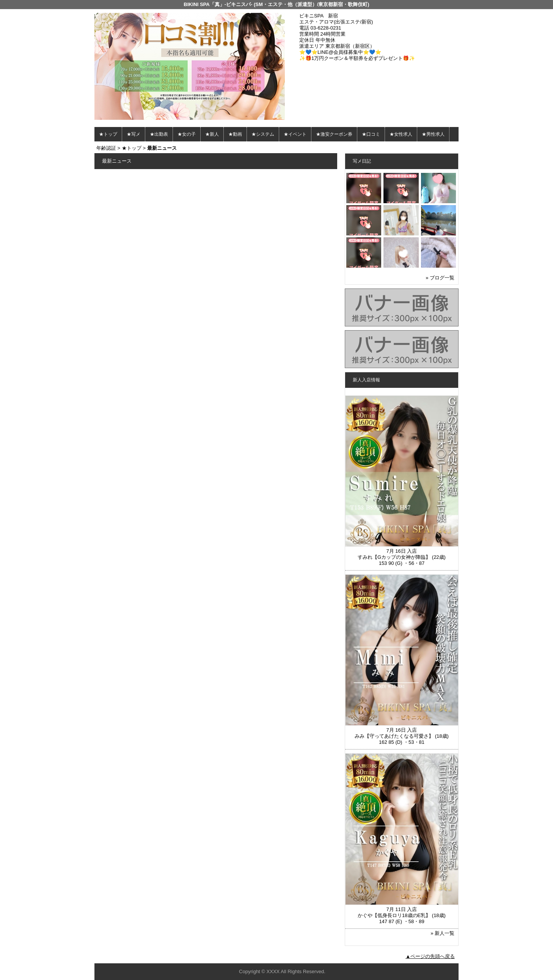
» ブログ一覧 (440, 278)
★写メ (134, 134)
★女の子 (187, 134)
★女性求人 (401, 134)
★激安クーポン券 (334, 134)
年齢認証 (106, 148)
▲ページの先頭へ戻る (430, 956)
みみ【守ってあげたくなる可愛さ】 (394, 736)
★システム (263, 134)
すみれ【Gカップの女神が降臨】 (394, 557)
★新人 (212, 134)
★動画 (235, 134)
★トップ (108, 134)
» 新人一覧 (442, 933)
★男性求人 (433, 134)
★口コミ (371, 134)
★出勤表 (159, 134)
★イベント (295, 134)
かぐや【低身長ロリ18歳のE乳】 (394, 915)
